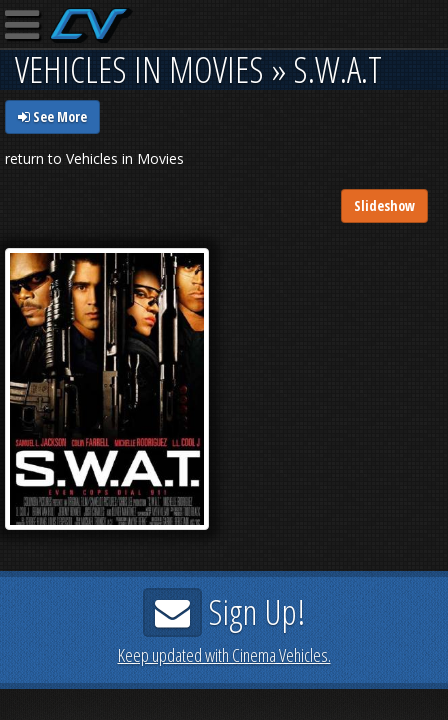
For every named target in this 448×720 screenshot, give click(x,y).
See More (52, 116)
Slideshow (384, 205)
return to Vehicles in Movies (94, 158)
